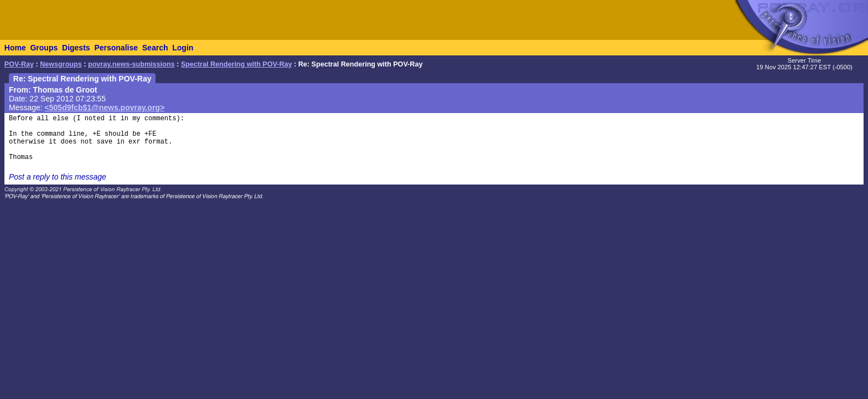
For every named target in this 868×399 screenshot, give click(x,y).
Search (155, 48)
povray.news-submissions (131, 64)
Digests (76, 48)
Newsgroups (61, 64)
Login (183, 48)
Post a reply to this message (58, 177)
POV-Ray (19, 64)
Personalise (116, 48)
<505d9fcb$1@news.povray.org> (105, 108)
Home (15, 48)
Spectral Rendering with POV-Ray (237, 64)
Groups (44, 48)
